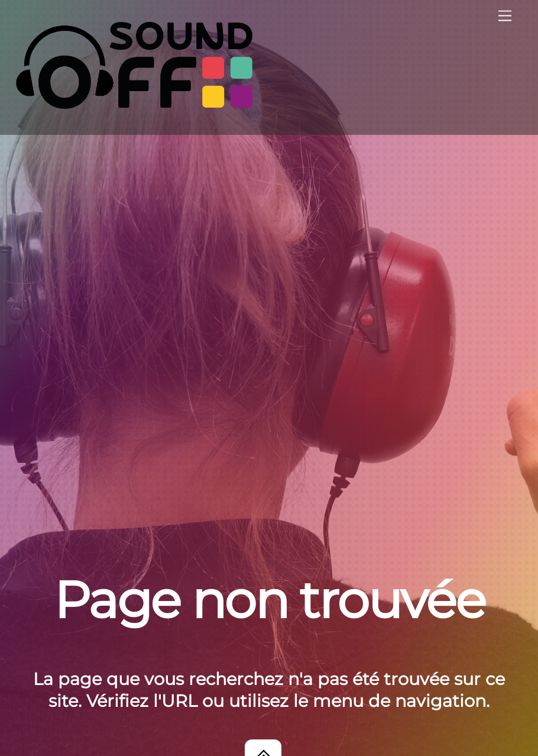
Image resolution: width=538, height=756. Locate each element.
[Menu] (505, 16)
